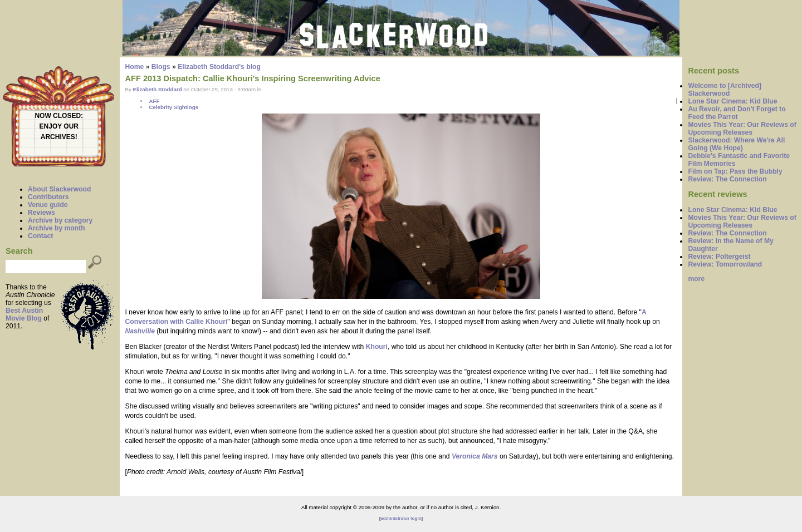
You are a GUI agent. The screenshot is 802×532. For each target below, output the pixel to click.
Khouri (377, 347)
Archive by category (60, 220)
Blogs (161, 67)
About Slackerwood (59, 189)
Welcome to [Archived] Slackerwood (725, 90)
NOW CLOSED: (59, 116)
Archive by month (57, 228)
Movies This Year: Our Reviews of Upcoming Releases (742, 129)
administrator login (401, 518)
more (696, 279)
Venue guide (48, 205)
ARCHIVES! (59, 137)
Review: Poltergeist (719, 257)
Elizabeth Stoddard (158, 89)
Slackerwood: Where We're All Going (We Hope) (736, 144)
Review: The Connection (727, 179)
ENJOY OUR (59, 126)
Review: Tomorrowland (725, 264)
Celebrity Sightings (173, 107)
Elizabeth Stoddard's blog (219, 67)
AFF (154, 101)
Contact (40, 236)
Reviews (41, 213)
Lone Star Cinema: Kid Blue (732, 101)
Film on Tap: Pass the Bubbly (735, 171)
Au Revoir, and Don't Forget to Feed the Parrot (737, 113)
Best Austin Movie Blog (24, 314)
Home (135, 67)
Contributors (48, 197)
